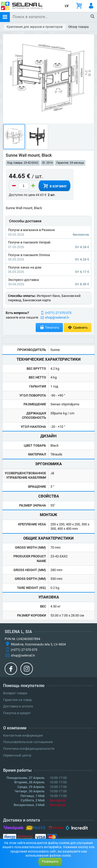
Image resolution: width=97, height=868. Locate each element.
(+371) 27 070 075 (58, 313)
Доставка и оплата (18, 706)
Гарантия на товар (17, 700)
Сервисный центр (17, 755)
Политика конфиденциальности (29, 749)
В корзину (54, 186)
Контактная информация (23, 735)
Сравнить (77, 328)
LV (67, 6)
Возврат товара (15, 693)
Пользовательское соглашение (28, 742)
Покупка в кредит (17, 713)
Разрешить (50, 862)
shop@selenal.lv (57, 317)
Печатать (49, 328)
